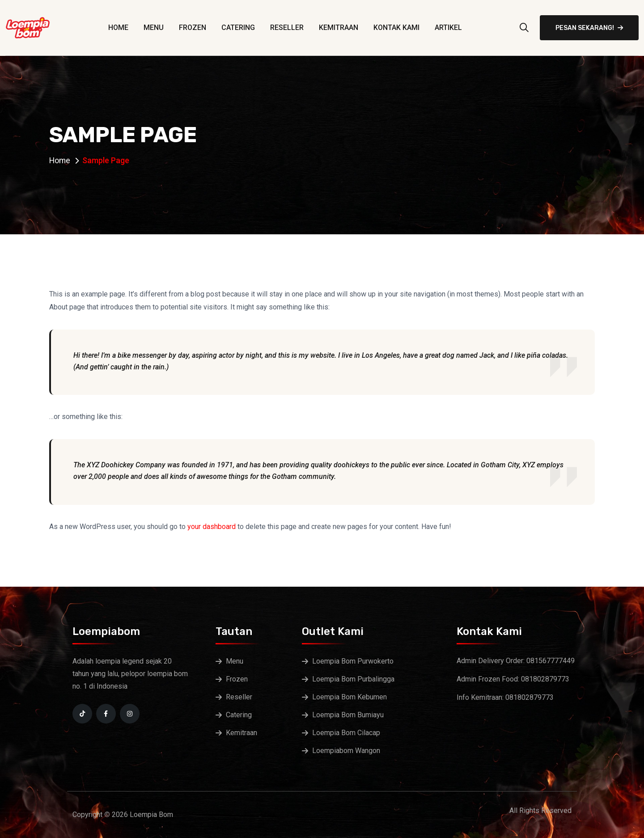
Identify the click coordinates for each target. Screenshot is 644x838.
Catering (238, 28)
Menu (154, 28)
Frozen (193, 28)
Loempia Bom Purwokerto (353, 661)
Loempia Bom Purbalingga (353, 679)
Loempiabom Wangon (346, 751)
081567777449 (551, 661)
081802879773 (545, 679)
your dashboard (212, 527)
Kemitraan (339, 28)
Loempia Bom (151, 815)
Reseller (287, 28)
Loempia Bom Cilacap (346, 733)
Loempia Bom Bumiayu (348, 715)
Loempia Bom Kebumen (350, 697)
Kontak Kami (396, 28)
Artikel (448, 28)
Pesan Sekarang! (589, 28)
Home (118, 28)
